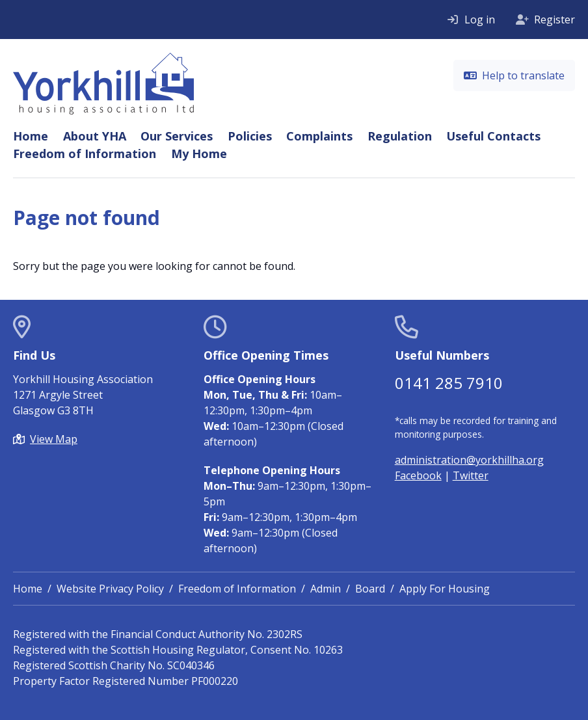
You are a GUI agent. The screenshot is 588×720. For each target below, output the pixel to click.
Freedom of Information (85, 153)
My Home (199, 153)
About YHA (95, 136)
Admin (326, 589)
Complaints (319, 136)
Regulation (400, 136)
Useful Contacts (493, 136)
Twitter (471, 475)
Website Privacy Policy (110, 589)
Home (31, 136)
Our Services (177, 136)
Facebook (418, 475)
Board (370, 589)
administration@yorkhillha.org (469, 460)
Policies (250, 136)
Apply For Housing (445, 589)
